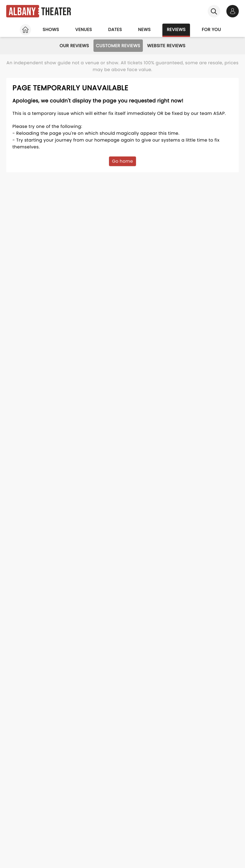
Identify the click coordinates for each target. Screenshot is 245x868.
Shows (51, 29)
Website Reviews (166, 46)
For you (211, 29)
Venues (84, 29)
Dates (115, 29)
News (145, 29)
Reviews (176, 29)
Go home (123, 161)
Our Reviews (74, 46)
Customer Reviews (118, 46)
